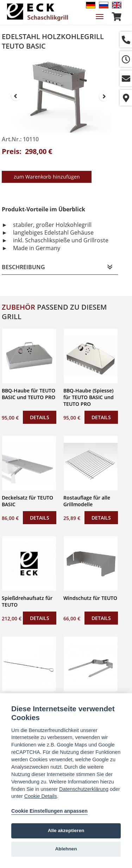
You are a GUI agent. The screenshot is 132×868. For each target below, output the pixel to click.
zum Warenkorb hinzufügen (47, 177)
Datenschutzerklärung (84, 789)
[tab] (60, 267)
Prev (16, 96)
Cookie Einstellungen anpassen (49, 811)
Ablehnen (66, 849)
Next (104, 96)
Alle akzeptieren (66, 830)
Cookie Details (41, 796)
